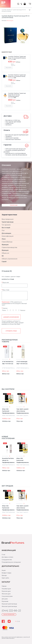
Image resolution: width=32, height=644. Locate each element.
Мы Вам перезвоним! (9, 614)
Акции (4, 570)
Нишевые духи (6, 589)
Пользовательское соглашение (11, 562)
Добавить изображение (11, 317)
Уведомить (9, 68)
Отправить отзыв (11, 331)
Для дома (5, 599)
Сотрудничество (7, 560)
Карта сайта (5, 578)
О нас (3, 555)
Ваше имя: (6, 282)
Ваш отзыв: (6, 290)
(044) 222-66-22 (21, 4)
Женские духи (10, 21)
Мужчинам (5, 601)
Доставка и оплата (7, 557)
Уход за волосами (7, 596)
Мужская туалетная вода (9, 604)
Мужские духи (6, 591)
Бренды (4, 575)
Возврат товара (6, 573)
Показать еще (14, 205)
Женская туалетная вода (9, 606)
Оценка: (5, 308)
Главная (4, 586)
